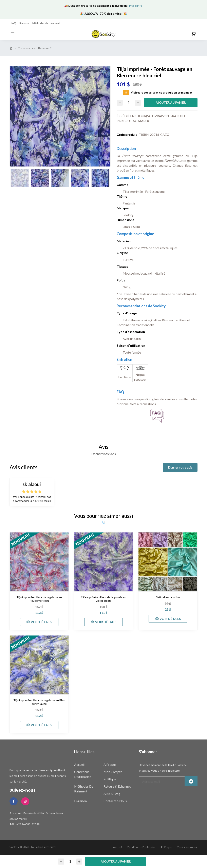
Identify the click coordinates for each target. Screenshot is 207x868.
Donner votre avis (180, 467)
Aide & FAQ (112, 794)
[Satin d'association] (168, 562)
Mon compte (113, 772)
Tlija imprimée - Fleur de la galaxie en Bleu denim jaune (39, 702)
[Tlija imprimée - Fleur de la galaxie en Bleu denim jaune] (39, 665)
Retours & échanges (117, 786)
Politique (110, 779)
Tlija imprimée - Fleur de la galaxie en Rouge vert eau (39, 599)
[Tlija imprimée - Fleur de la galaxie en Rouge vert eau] (39, 562)
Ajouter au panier (171, 102)
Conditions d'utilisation (142, 847)
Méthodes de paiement (46, 23)
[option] (60, 116)
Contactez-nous (115, 801)
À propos (110, 764)
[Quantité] (129, 103)
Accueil (79, 764)
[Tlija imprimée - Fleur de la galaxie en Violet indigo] (103, 562)
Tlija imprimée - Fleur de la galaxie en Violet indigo (103, 599)
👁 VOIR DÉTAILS (39, 622)
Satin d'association (168, 597)
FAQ (14, 23)
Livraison (24, 23)
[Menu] (13, 34)
